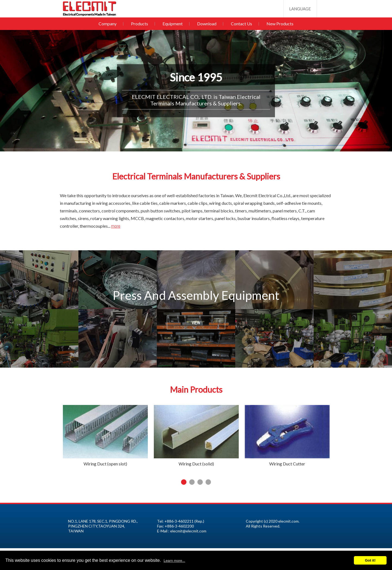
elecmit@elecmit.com (188, 531)
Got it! (370, 560)
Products (141, 24)
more (116, 226)
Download (206, 24)
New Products (278, 24)
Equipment (173, 24)
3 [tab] (200, 482)
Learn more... (174, 561)
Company (110, 24)
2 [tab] (192, 482)
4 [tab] (208, 482)
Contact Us (240, 24)
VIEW (196, 323)
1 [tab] (184, 482)
